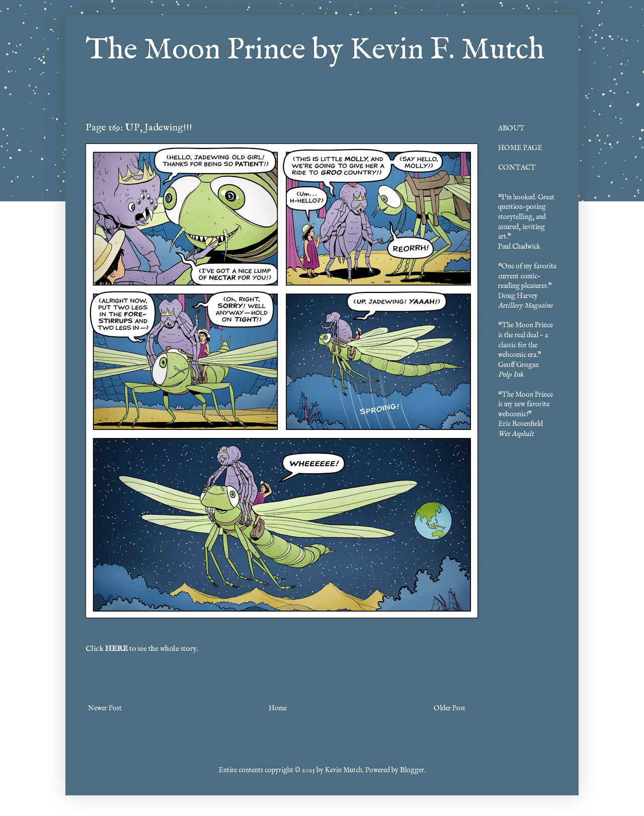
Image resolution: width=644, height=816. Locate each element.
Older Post (450, 708)
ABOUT (511, 128)
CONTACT (517, 168)
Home (278, 708)
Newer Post (105, 708)
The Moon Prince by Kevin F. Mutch (315, 50)
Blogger (412, 770)
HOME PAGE (520, 148)
